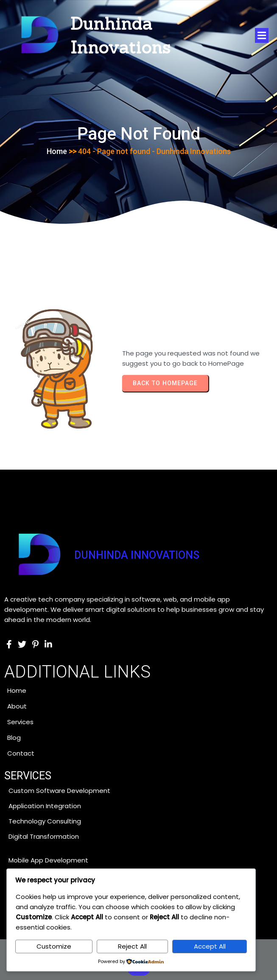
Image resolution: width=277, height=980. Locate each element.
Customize (54, 946)
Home (57, 151)
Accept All (210, 946)
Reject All (132, 946)
